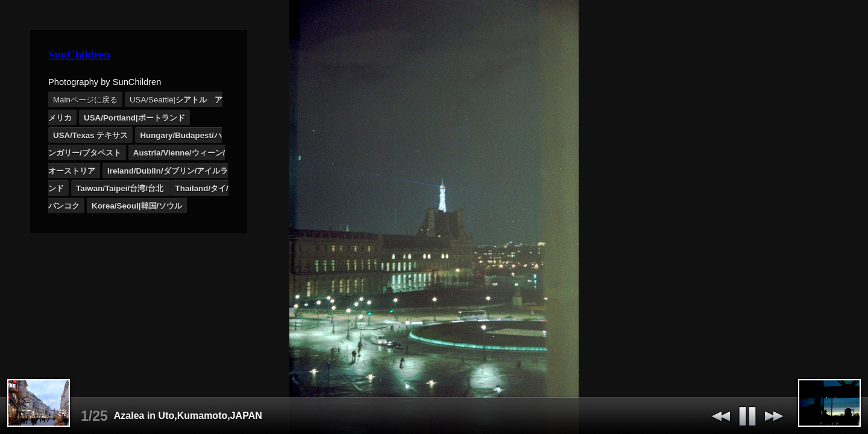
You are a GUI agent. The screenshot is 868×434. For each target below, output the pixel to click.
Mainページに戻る (85, 100)
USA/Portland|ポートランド (134, 118)
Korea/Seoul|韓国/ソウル (137, 206)
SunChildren (79, 55)
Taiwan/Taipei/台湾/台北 (121, 188)
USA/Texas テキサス (90, 135)
